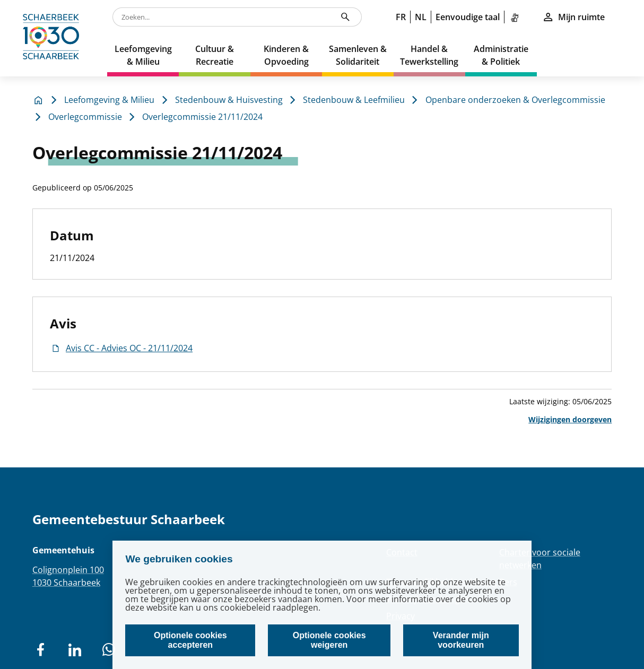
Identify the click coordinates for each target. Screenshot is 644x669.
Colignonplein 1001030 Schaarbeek (68, 576)
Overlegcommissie (85, 117)
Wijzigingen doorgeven (570, 419)
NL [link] (421, 17)
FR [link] (401, 17)
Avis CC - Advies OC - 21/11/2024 (121, 348)
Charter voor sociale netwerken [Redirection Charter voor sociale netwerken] (540, 559)
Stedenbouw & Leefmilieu (354, 100)
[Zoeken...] (345, 17)
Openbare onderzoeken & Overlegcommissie (515, 100)
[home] (54, 38)
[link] (517, 17)
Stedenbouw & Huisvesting (229, 100)
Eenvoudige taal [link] (468, 17)
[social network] (41, 650)
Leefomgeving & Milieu (109, 100)
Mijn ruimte (573, 17)
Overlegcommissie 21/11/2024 (202, 117)
